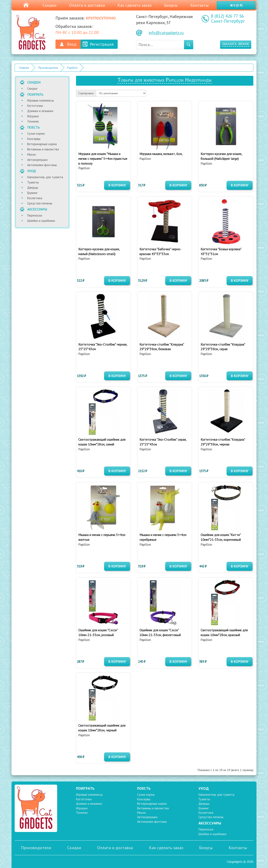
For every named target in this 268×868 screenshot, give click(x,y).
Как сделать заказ (135, 5)
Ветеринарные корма (42, 144)
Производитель (48, 68)
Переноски (35, 215)
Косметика (35, 198)
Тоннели (33, 121)
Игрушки (33, 116)
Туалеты (33, 182)
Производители (36, 848)
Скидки (50, 5)
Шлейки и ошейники (41, 221)
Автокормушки (37, 160)
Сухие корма (36, 134)
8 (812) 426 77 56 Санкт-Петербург (228, 19)
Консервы (34, 139)
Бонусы (171, 5)
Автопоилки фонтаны (42, 165)
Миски (32, 154)
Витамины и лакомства (43, 149)
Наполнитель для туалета (45, 177)
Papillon (72, 68)
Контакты (200, 5)
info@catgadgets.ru (166, 33)
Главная (24, 68)
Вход (72, 44)
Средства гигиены (40, 203)
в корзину (117, 185)
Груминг (32, 193)
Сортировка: (86, 93)
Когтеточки (35, 106)
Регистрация (102, 44)
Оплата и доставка (87, 5)
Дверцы (33, 188)
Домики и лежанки (40, 111)
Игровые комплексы (41, 100)
